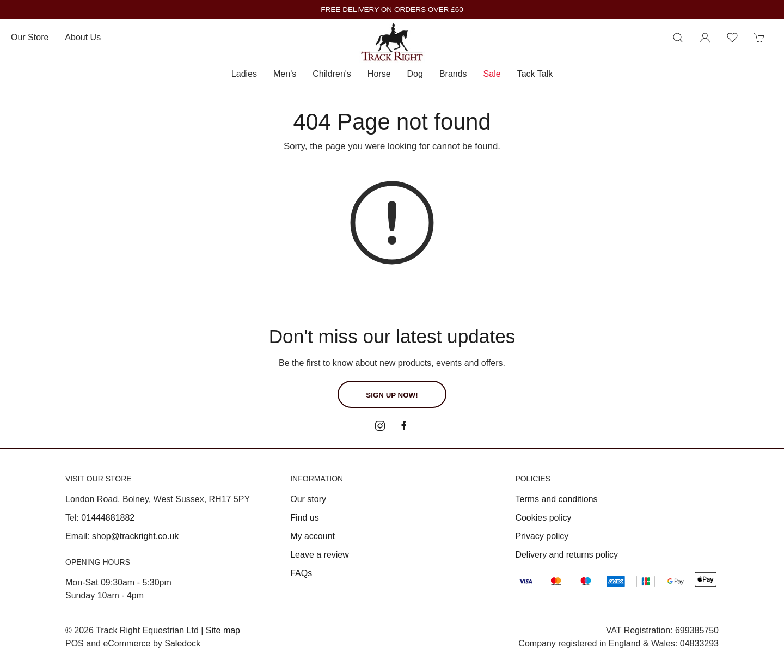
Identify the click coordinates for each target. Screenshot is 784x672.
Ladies (244, 74)
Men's (285, 74)
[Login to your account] (705, 38)
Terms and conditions (556, 499)
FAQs (301, 573)
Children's (332, 74)
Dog (415, 74)
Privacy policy (542, 536)
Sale (492, 74)
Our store (30, 37)
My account (313, 536)
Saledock (182, 643)
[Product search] (678, 38)
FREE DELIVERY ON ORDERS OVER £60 (392, 10)
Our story (308, 499)
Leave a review (320, 555)
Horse (379, 74)
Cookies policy (543, 518)
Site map (223, 630)
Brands (453, 74)
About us (83, 37)
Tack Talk (535, 74)
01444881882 (108, 518)
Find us (304, 518)
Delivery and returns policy (566, 555)
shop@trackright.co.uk (135, 536)
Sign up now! (392, 395)
